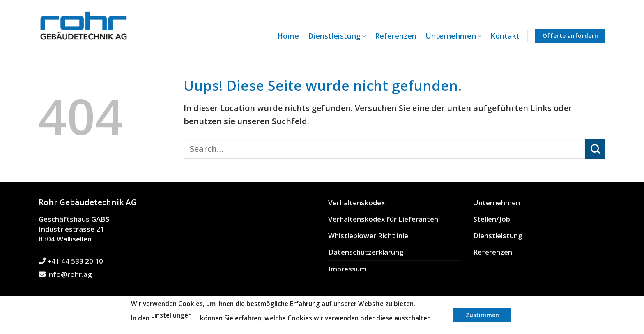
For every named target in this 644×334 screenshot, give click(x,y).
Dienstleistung (337, 36)
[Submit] (595, 149)
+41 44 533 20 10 (71, 261)
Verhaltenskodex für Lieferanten (383, 219)
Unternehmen (453, 36)
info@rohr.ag (65, 274)
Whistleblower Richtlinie (368, 235)
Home (288, 36)
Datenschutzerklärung (366, 252)
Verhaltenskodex (356, 203)
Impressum (347, 269)
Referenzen (396, 36)
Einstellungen (171, 315)
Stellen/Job (492, 219)
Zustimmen (482, 315)
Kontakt (505, 36)
